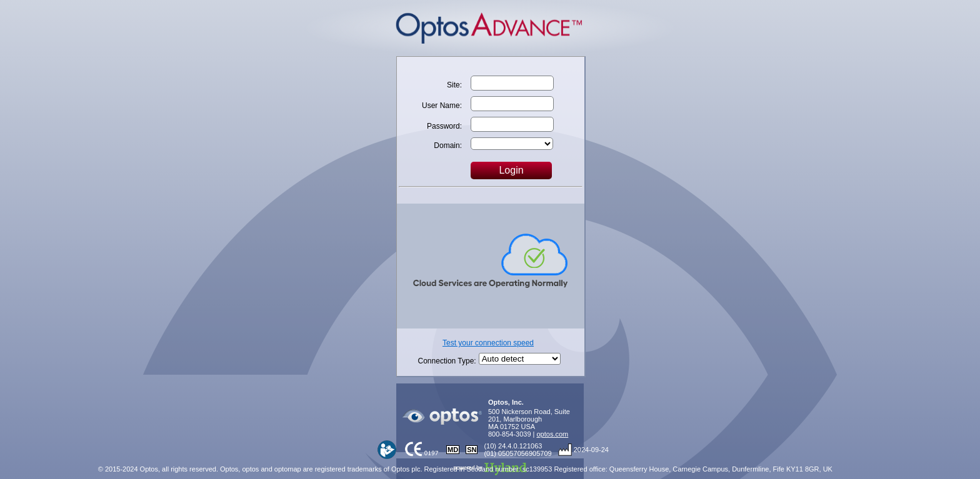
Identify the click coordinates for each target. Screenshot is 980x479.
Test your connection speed (488, 343)
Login (511, 170)
